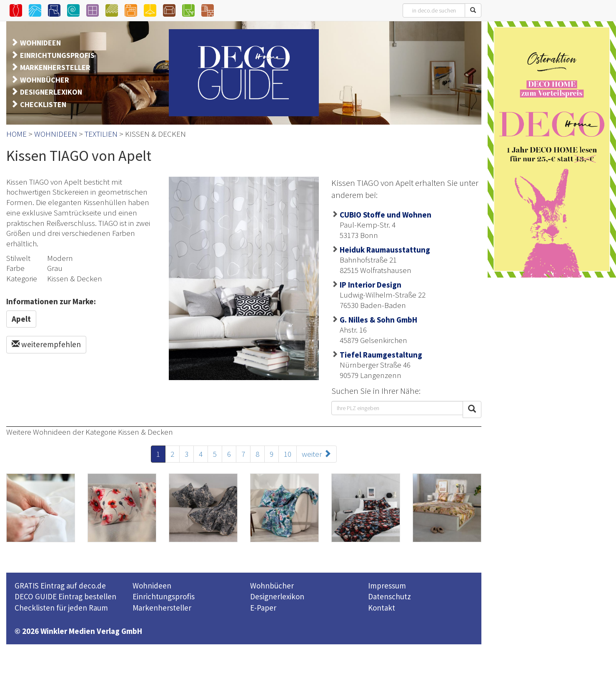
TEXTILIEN (101, 134)
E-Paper (263, 608)
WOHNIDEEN (40, 43)
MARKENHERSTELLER (55, 67)
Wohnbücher (272, 586)
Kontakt (382, 608)
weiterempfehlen (46, 344)
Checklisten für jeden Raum (61, 608)
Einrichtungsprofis (164, 596)
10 (288, 454)
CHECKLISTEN (43, 104)
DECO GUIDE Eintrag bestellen (65, 596)
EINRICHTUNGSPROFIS (57, 55)
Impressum (387, 586)
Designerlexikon (277, 596)
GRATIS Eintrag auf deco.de (60, 586)
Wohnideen (152, 586)
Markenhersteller (162, 608)
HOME (16, 134)
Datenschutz (389, 596)
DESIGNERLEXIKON (51, 92)
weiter (317, 454)
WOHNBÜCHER (45, 80)
